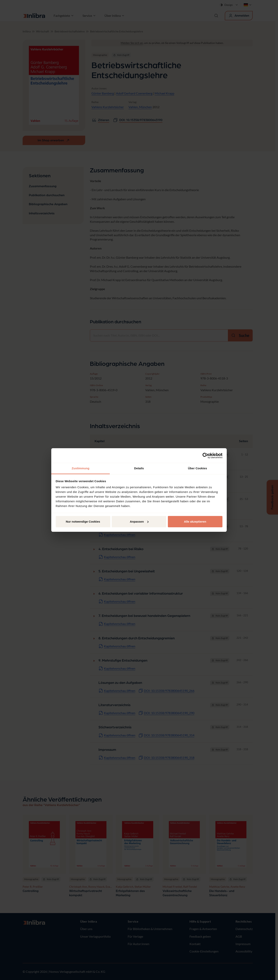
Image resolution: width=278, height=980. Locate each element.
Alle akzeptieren (195, 522)
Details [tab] (139, 468)
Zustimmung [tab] (81, 468)
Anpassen (139, 522)
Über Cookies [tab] (197, 468)
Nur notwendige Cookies (83, 522)
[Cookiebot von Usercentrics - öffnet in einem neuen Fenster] (205, 456)
